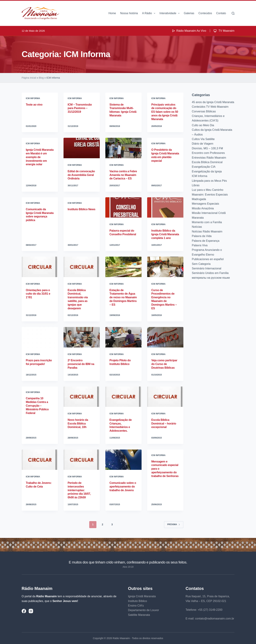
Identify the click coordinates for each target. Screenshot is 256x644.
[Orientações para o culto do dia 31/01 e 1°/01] (40, 267)
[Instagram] (31, 611)
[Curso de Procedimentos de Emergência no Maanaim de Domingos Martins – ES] (165, 267)
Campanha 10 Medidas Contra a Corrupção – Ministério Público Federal (37, 406)
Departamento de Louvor (144, 610)
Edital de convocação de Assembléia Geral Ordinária (81, 175)
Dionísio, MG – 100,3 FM (207, 148)
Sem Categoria (201, 264)
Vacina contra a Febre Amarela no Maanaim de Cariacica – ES (123, 175)
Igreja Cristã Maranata (142, 596)
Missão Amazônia (203, 208)
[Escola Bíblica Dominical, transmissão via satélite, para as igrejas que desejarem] (82, 267)
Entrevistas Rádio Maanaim (209, 158)
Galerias (189, 13)
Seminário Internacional (206, 268)
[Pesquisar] (233, 13)
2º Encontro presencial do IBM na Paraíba (81, 364)
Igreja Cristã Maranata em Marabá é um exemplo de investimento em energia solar (40, 157)
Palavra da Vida (202, 236)
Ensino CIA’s (136, 606)
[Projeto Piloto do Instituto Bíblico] (123, 337)
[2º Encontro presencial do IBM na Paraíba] (82, 337)
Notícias (197, 227)
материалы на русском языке (211, 278)
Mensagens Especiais (205, 204)
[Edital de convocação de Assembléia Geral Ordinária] (82, 148)
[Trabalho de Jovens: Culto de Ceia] (40, 460)
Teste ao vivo (34, 105)
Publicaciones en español (208, 259)
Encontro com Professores (208, 153)
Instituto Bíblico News (82, 209)
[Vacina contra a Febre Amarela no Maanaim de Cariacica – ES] (123, 148)
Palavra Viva (200, 245)
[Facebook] (24, 611)
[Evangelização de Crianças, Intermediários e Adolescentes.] (123, 397)
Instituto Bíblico (138, 601)
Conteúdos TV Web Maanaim (210, 107)
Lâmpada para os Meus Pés (209, 181)
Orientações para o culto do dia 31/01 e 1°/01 (38, 294)
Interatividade (170, 13)
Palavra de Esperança (206, 241)
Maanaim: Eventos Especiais (210, 195)
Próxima (174, 524)
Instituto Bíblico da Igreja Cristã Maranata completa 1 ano (165, 234)
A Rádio (149, 13)
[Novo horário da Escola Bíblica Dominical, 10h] (82, 397)
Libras (196, 185)
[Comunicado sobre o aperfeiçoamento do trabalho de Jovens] (123, 460)
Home (112, 13)
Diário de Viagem (202, 144)
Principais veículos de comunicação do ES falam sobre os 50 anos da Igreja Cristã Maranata (165, 112)
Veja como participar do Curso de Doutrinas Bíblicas (164, 364)
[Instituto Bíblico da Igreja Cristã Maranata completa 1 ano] (165, 207)
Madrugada (199, 199)
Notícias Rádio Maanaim (207, 232)
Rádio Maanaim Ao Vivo (189, 31)
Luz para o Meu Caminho (208, 190)
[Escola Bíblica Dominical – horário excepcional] (165, 397)
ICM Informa (33, 98)
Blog (41, 78)
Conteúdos (205, 13)
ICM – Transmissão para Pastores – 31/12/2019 (80, 108)
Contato (221, 13)
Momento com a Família (207, 222)
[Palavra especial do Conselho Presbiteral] (123, 207)
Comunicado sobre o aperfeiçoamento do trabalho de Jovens (123, 487)
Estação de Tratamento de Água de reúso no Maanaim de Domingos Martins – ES (123, 297)
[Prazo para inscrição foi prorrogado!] (40, 337)
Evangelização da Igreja (207, 171)
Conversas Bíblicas (204, 111)
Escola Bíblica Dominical (207, 162)
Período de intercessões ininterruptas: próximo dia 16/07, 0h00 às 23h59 (79, 490)
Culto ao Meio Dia (203, 125)
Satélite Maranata (139, 615)
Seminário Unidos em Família (210, 273)
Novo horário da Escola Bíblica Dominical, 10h (78, 424)
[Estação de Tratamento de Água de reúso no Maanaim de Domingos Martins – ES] (123, 267)
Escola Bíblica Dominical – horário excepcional (164, 424)
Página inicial (29, 78)
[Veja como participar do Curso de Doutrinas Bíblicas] (165, 337)
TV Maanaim (224, 31)
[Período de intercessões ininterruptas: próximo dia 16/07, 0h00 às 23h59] (82, 460)
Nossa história (129, 13)
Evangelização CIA (204, 167)
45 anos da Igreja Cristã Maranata (213, 102)
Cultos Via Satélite (203, 139)
